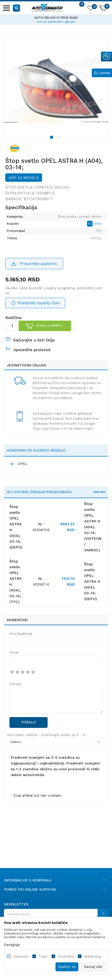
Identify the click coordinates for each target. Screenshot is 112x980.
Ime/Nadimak (21, 634)
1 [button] (52, 138)
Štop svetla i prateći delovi (37, 187)
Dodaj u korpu (49, 326)
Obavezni (21, 956)
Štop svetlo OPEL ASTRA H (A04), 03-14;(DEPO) (92, 581)
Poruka (15, 684)
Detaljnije (12, 945)
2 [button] (60, 138)
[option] (56, 19)
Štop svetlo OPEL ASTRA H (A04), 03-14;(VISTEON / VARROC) (93, 527)
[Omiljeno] (90, 9)
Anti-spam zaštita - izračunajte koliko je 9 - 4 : (47, 735)
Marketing (92, 956)
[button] (17, 8)
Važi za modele (24, 178)
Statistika (66, 956)
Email (14, 652)
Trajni (43, 956)
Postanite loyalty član (39, 303)
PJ (90, 224)
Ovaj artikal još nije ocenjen (37, 795)
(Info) (98, 224)
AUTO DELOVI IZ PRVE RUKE (56, 18)
